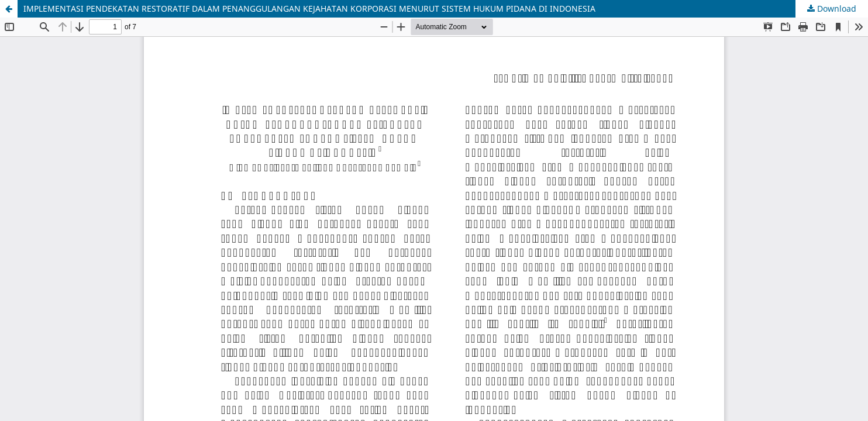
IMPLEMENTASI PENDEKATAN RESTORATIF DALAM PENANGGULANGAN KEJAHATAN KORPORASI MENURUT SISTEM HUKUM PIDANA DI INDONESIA (309, 8)
